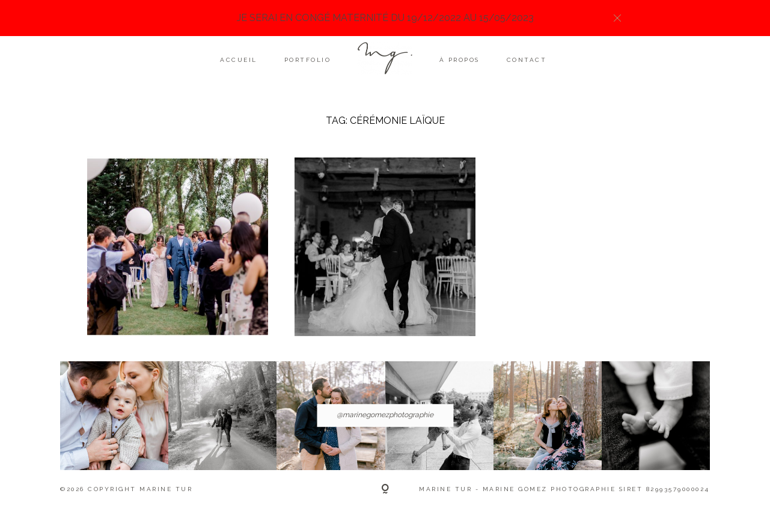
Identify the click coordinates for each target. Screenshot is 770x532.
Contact (527, 60)
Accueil (239, 60)
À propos (460, 60)
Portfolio (308, 60)
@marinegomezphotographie (385, 415)
